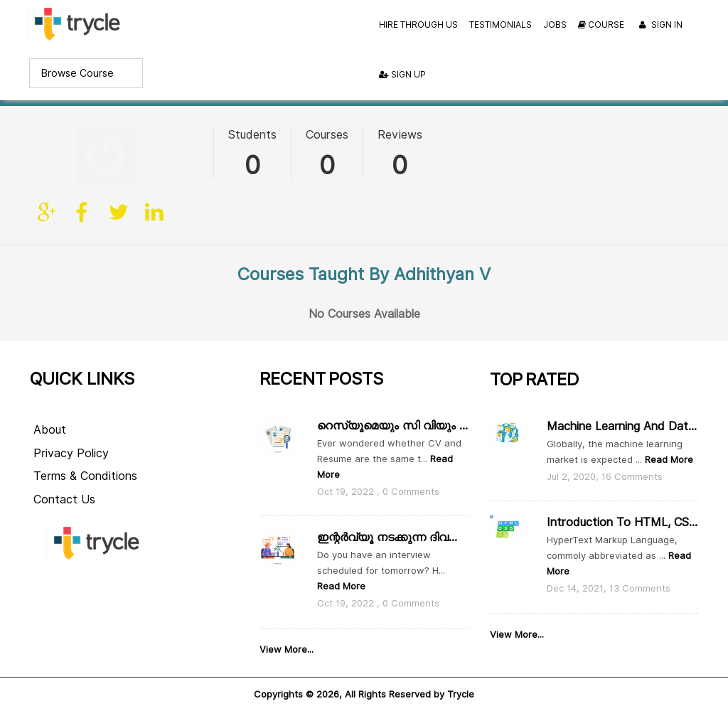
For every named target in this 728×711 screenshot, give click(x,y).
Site (48, 156)
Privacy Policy (71, 433)
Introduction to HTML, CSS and (622, 503)
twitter (119, 156)
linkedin (154, 156)
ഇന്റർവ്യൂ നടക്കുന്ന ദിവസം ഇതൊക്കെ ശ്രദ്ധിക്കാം (392, 518)
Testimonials (500, 25)
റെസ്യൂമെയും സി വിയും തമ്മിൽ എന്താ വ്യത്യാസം (392, 406)
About (50, 410)
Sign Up (402, 74)
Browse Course (77, 73)
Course (601, 25)
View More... (287, 630)
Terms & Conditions (85, 457)
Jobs (555, 25)
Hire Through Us (418, 25)
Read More (341, 567)
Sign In (659, 25)
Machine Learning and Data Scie (622, 406)
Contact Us (64, 480)
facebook (83, 156)
